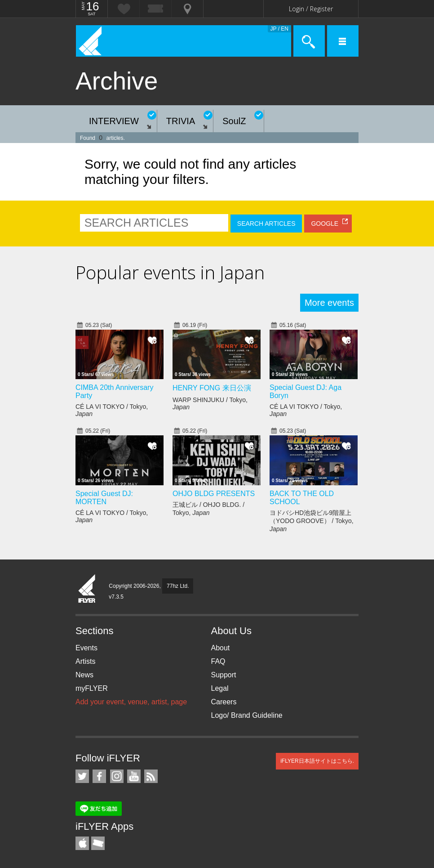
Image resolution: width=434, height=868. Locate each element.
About (221, 648)
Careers (224, 702)
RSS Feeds (151, 776)
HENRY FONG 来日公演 (212, 388)
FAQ (218, 661)
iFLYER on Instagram (117, 776)
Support (224, 675)
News (84, 675)
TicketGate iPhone (98, 843)
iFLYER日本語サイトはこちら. (317, 761)
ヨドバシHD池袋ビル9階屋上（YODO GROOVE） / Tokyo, (312, 521)
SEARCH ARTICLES (266, 224)
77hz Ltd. (178, 586)
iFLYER (87, 589)
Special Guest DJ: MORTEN (104, 498)
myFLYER (92, 688)
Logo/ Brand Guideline (247, 715)
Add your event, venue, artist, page (131, 702)
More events (329, 303)
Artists (85, 661)
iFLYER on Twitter (82, 776)
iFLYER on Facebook (99, 776)
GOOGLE (325, 224)
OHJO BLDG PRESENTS (214, 494)
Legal (220, 688)
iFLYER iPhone (82, 843)
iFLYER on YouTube (134, 776)
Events (86, 648)
